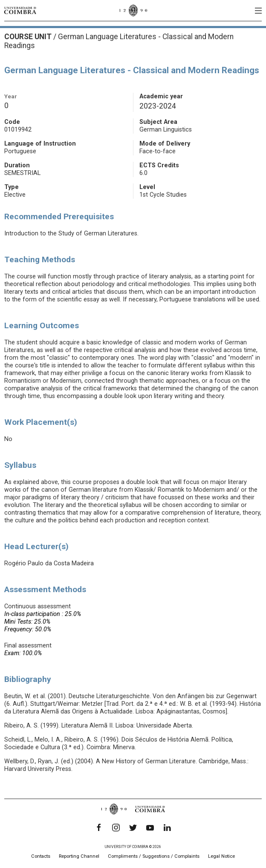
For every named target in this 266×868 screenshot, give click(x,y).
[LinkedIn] (167, 828)
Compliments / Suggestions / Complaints (154, 856)
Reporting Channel (79, 856)
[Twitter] (133, 828)
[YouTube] (150, 828)
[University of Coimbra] (20, 10)
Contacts (41, 856)
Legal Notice (221, 856)
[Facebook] (99, 828)
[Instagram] (116, 828)
